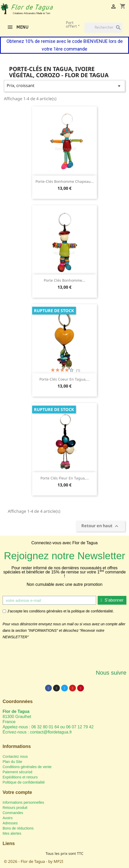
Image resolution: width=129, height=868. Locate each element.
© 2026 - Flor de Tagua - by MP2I (34, 861)
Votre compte (17, 792)
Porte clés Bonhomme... (64, 280)
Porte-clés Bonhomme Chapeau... (65, 181)
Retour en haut (101, 526)
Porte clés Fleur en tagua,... (65, 478)
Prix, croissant (64, 86)
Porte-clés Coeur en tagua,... (64, 379)
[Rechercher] (103, 28)
